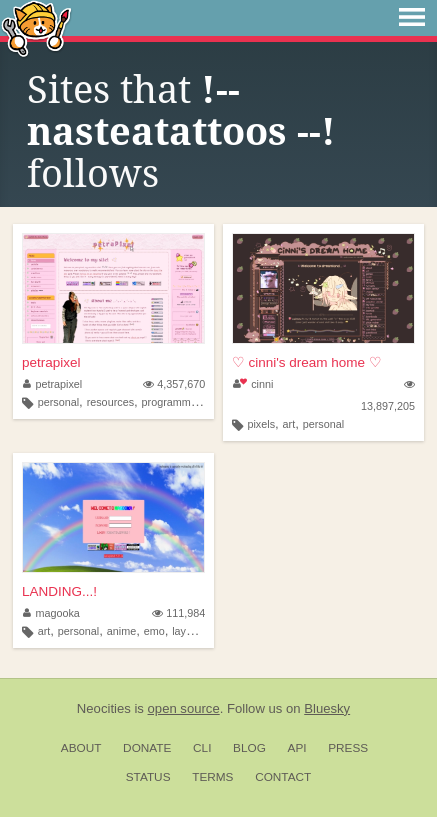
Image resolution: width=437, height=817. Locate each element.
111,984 (178, 613)
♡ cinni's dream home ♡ (307, 362)
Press (348, 748)
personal (58, 402)
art (289, 424)
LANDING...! (59, 591)
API (297, 748)
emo (154, 631)
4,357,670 (174, 384)
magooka (51, 613)
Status (148, 777)
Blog (249, 748)
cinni (253, 384)
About (81, 748)
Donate (147, 748)
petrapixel (51, 362)
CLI (202, 748)
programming (174, 402)
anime (121, 631)
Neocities (104, 708)
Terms (212, 777)
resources (110, 402)
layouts (189, 631)
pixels (261, 424)
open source (184, 708)
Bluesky (327, 708)
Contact (283, 777)
